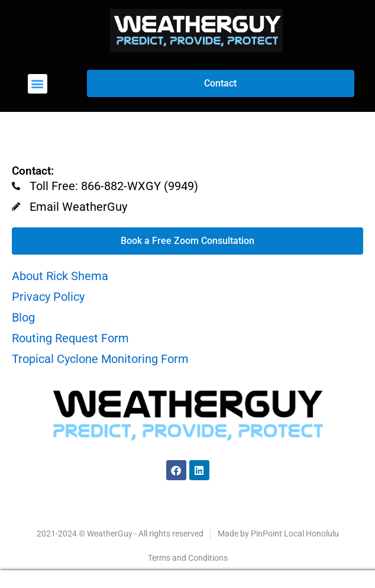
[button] (38, 84)
